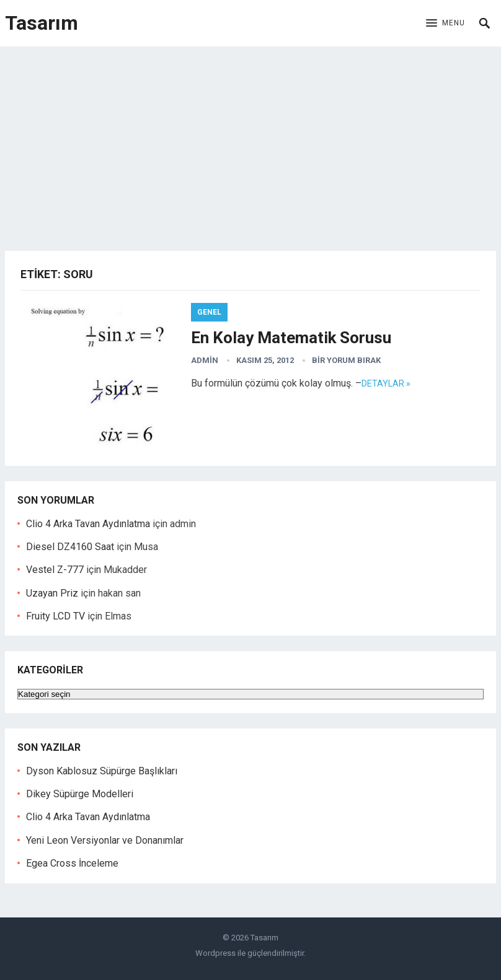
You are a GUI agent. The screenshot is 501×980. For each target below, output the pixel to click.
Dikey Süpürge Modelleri (80, 794)
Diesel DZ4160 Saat (70, 547)
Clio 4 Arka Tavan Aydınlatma (88, 524)
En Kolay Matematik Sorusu (291, 338)
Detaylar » (386, 383)
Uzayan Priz (52, 593)
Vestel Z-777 (55, 570)
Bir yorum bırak (346, 360)
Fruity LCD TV (55, 616)
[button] (446, 24)
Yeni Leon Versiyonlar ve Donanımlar (105, 840)
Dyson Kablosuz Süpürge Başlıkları (102, 771)
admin (205, 360)
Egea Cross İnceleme (72, 863)
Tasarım (42, 23)
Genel (209, 312)
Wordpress (215, 953)
